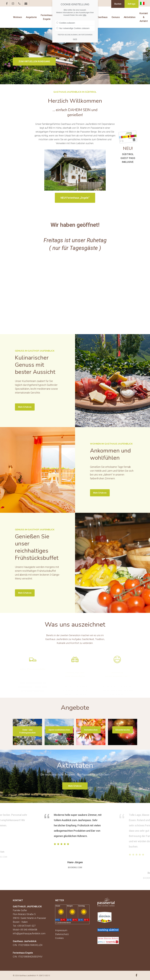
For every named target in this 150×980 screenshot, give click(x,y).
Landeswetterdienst (64, 923)
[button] (27, 731)
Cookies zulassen (66, 23)
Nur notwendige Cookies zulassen (73, 28)
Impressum (61, 930)
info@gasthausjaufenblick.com (29, 933)
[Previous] (4, 56)
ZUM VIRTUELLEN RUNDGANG (34, 61)
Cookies (59, 938)
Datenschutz (62, 934)
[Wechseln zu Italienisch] (142, 3)
